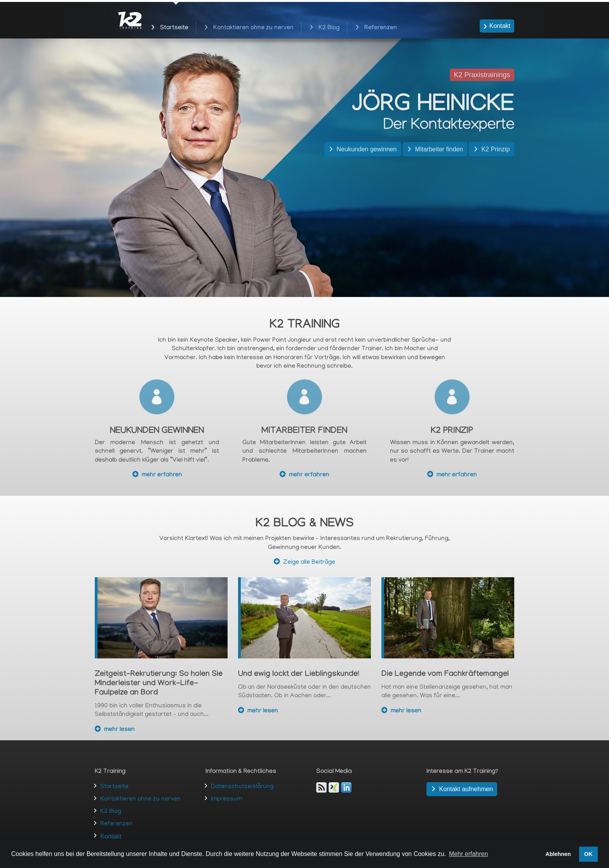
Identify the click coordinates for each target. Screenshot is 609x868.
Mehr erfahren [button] (469, 854)
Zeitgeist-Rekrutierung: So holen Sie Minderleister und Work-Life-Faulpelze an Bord (159, 684)
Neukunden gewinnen (367, 164)
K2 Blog (329, 28)
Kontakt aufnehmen (466, 789)
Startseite (174, 28)
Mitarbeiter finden (439, 164)
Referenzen (381, 28)
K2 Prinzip (495, 164)
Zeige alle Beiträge (309, 562)
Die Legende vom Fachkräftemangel (445, 675)
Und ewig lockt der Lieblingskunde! (298, 675)
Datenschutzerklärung (242, 787)
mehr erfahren (162, 475)
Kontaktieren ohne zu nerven (253, 28)
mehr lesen (119, 730)
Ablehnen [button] (558, 854)
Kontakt (500, 26)
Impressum (226, 799)
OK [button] (588, 854)
